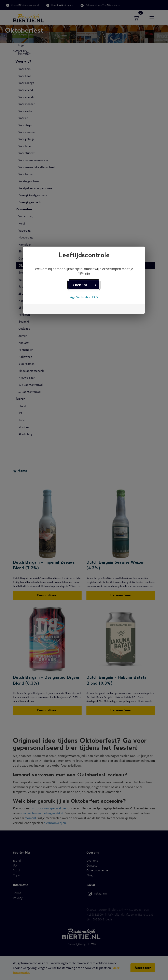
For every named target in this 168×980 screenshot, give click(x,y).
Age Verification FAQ (84, 297)
